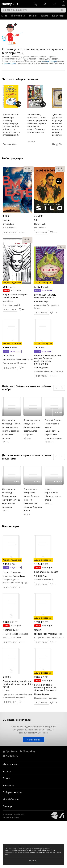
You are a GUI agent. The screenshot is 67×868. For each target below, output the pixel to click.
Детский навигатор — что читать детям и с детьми (27, 457)
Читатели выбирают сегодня (20, 79)
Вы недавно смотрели (17, 720)
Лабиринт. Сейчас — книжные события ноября (27, 388)
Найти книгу (33, 740)
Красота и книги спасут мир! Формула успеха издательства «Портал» (32, 427)
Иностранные (18, 16)
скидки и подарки (50, 61)
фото (29, 170)
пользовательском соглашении (17, 852)
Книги (4, 16)
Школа (45, 16)
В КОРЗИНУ (10, 232)
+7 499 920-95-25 (11, 817)
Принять (33, 860)
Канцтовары (59, 16)
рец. (27, 168)
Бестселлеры (10, 526)
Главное (33, 16)
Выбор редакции (13, 158)
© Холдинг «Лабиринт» (14, 814)
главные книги (10, 63)
